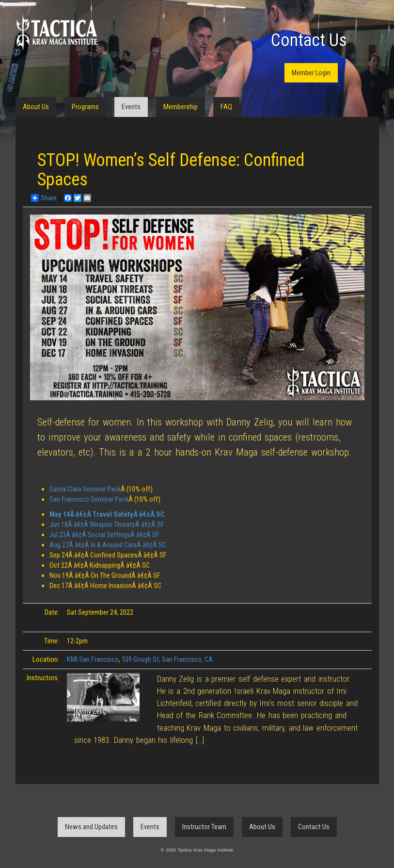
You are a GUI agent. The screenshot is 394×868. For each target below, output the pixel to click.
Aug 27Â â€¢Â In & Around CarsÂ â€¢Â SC (108, 545)
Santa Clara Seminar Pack (85, 489)
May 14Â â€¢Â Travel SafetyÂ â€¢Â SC (107, 514)
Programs (85, 107)
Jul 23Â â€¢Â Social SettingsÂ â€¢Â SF (104, 535)
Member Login (311, 73)
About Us (36, 107)
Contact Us (309, 40)
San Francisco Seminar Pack (89, 499)
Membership (181, 107)
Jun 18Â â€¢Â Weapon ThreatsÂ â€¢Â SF (107, 524)
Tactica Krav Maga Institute (57, 33)
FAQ (226, 107)
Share (44, 198)
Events (131, 107)
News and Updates (91, 827)
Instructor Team (204, 827)
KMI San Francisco (93, 659)
